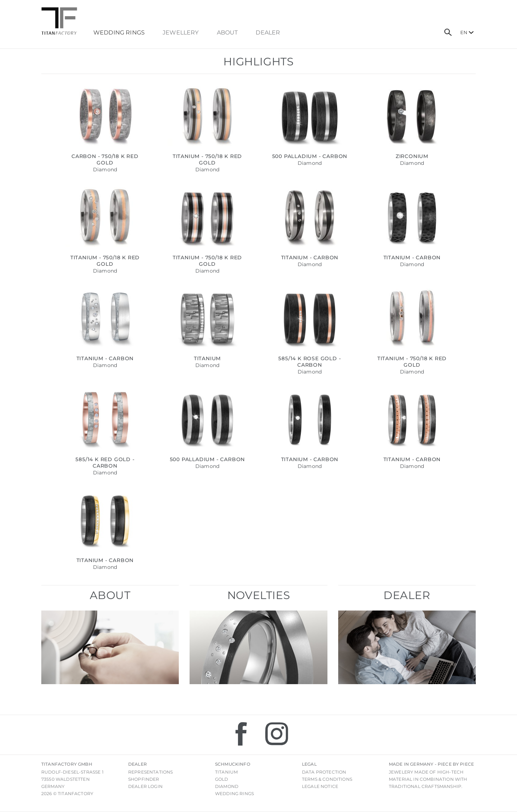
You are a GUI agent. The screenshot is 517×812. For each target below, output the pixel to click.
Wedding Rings (119, 33)
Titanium (226, 772)
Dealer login (145, 786)
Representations (150, 772)
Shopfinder (144, 779)
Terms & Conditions (327, 779)
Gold (222, 779)
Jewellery (181, 33)
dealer (268, 33)
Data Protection (324, 772)
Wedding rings (234, 794)
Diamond (227, 786)
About (227, 33)
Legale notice (320, 786)
